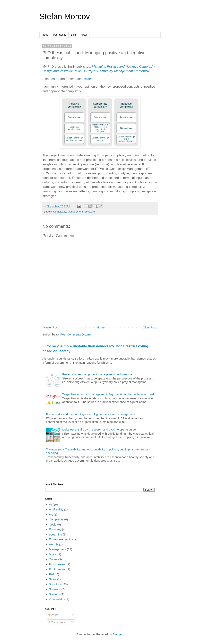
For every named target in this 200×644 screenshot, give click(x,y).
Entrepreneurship (60, 539)
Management (75, 212)
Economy (55, 529)
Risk (52, 574)
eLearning (56, 534)
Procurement (57, 564)
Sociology (55, 584)
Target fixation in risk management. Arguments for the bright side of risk (108, 394)
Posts (53, 615)
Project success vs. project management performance (97, 374)
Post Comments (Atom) (76, 334)
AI (50, 505)
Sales (53, 579)
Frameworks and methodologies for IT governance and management (91, 414)
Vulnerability (57, 599)
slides (88, 79)
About (84, 35)
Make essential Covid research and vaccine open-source (99, 429)
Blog (73, 35)
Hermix (54, 544)
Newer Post (51, 327)
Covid (53, 524)
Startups (54, 594)
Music (53, 554)
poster (54, 79)
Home (45, 35)
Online (53, 559)
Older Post (150, 327)
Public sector (57, 569)
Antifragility (56, 509)
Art (51, 514)
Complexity (60, 212)
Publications (60, 35)
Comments (57, 622)
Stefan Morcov (65, 16)
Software (90, 212)
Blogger (117, 634)
